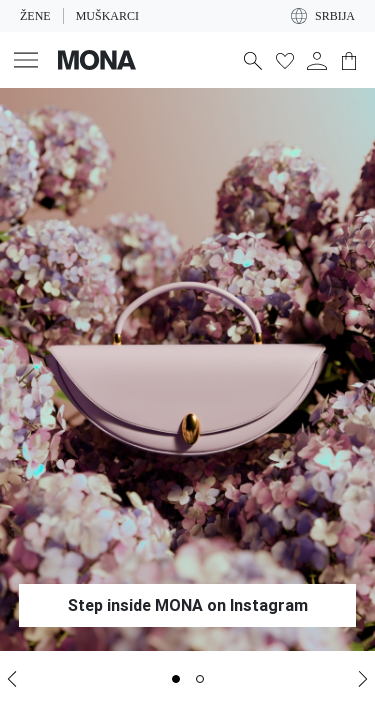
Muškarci (104, 16)
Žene (35, 16)
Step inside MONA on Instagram (188, 605)
